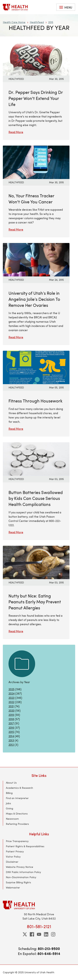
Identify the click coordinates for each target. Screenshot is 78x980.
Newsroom (12, 819)
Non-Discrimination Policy (21, 877)
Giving (9, 808)
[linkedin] (46, 934)
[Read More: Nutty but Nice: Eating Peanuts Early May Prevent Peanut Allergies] (36, 562)
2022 (11, 702)
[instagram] (53, 934)
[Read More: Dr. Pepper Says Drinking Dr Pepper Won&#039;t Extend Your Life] (36, 58)
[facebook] (32, 934)
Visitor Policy (13, 857)
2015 (51, 22)
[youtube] (39, 934)
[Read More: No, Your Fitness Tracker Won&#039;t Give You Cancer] (36, 162)
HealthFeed (37, 22)
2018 (11, 719)
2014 (11, 736)
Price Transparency (17, 841)
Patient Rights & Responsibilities (25, 846)
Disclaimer (12, 862)
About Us (11, 783)
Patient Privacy (15, 851)
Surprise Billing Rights (18, 882)
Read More (16, 132)
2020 (12, 710)
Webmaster (13, 887)
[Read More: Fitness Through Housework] (36, 367)
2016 (11, 727)
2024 (12, 693)
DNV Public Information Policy (23, 872)
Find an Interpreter (17, 798)
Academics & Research (19, 788)
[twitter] (25, 934)
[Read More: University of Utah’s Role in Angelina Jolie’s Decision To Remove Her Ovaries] (36, 259)
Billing (9, 793)
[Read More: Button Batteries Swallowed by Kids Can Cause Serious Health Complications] (36, 458)
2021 (11, 706)
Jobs (8, 803)
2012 (11, 745)
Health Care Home (14, 22)
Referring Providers (17, 824)
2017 (11, 723)
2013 (11, 740)
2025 (12, 689)
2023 (12, 698)
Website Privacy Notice (19, 867)
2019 (11, 715)
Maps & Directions (17, 814)
